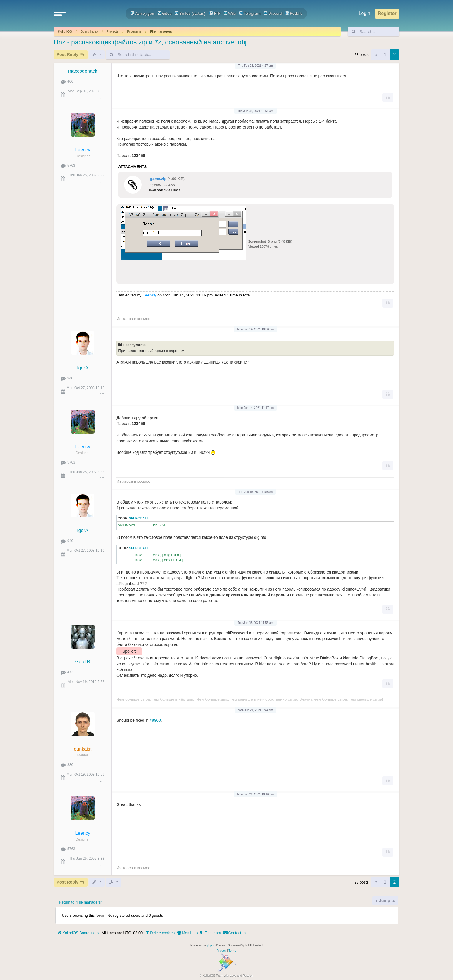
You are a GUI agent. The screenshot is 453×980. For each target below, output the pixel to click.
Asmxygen (143, 13)
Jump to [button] (387, 901)
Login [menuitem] (364, 13)
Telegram (250, 13)
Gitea (165, 13)
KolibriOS (65, 31)
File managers (161, 31)
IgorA (83, 368)
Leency (83, 150)
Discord (273, 13)
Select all (139, 518)
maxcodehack (83, 71)
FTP (215, 13)
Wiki (230, 13)
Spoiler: (129, 651)
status (198, 13)
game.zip (158, 179)
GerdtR (83, 662)
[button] (60, 14)
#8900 (155, 720)
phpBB (211, 945)
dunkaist (83, 749)
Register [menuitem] (387, 13)
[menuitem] (160, 933)
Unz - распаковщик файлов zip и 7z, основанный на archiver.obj (150, 42)
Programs (134, 31)
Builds (183, 13)
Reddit (294, 13)
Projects (113, 31)
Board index (89, 31)
